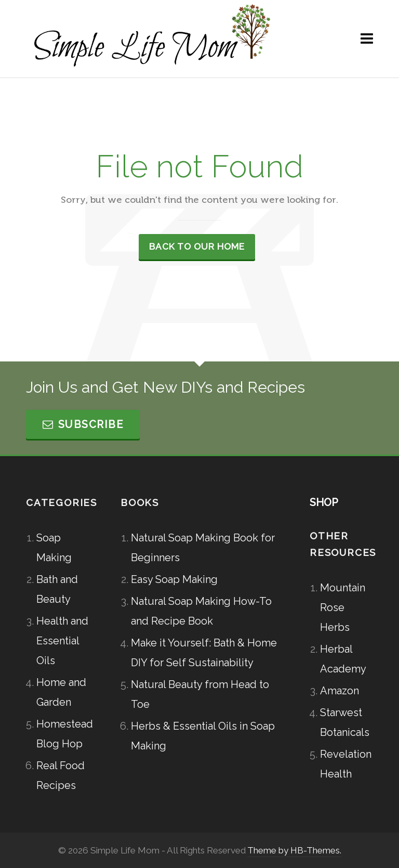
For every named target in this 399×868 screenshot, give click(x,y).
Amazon (340, 691)
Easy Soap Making (174, 579)
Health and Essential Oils (62, 641)
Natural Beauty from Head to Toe (200, 694)
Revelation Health (346, 764)
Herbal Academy (343, 659)
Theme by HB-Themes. (294, 850)
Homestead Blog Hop (63, 734)
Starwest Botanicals (345, 722)
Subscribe (83, 424)
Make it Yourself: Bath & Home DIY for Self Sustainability (204, 653)
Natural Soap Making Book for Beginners (203, 548)
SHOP (324, 502)
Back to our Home (197, 247)
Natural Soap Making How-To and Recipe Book (201, 611)
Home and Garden (61, 692)
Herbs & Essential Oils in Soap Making (203, 736)
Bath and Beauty (57, 589)
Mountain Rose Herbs (343, 607)
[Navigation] (367, 39)
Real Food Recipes (61, 775)
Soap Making (54, 548)
